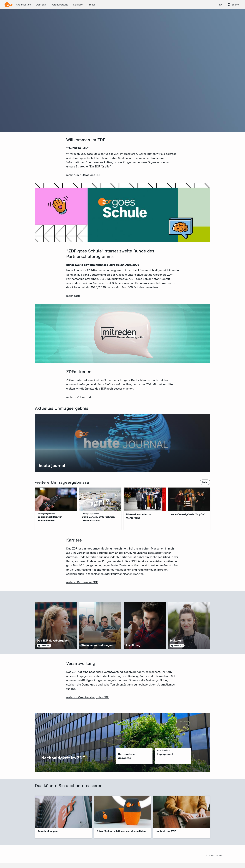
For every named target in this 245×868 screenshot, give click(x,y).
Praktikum (177, 641)
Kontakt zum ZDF (166, 831)
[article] (56, 626)
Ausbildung (133, 645)
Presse (92, 5)
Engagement (165, 754)
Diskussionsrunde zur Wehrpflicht (139, 516)
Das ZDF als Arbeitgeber (53, 641)
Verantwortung (60, 5)
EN (221, 5)
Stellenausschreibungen (97, 645)
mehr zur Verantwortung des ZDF (87, 697)
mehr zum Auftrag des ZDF (84, 175)
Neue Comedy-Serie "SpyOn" (188, 514)
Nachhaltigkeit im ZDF (63, 758)
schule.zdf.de (144, 275)
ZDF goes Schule (141, 279)
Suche (233, 5)
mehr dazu (73, 296)
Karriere (78, 5)
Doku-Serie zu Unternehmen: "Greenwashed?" (99, 519)
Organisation (24, 5)
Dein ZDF (41, 5)
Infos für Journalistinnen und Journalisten (121, 831)
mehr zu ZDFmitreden (80, 397)
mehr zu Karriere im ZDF (82, 582)
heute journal (52, 466)
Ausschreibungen (47, 831)
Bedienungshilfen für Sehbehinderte (50, 519)
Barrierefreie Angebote (126, 756)
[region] (134, 756)
